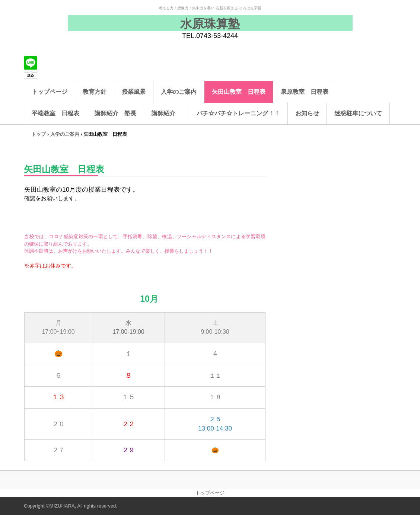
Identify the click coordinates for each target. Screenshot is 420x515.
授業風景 (134, 92)
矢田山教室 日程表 (239, 92)
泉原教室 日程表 (305, 92)
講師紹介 (166, 113)
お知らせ (307, 113)
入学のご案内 (179, 92)
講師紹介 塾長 (115, 113)
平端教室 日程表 (55, 113)
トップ (39, 134)
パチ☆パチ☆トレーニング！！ (238, 113)
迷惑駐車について (358, 113)
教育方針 (95, 92)
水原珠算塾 (210, 24)
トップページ (50, 92)
